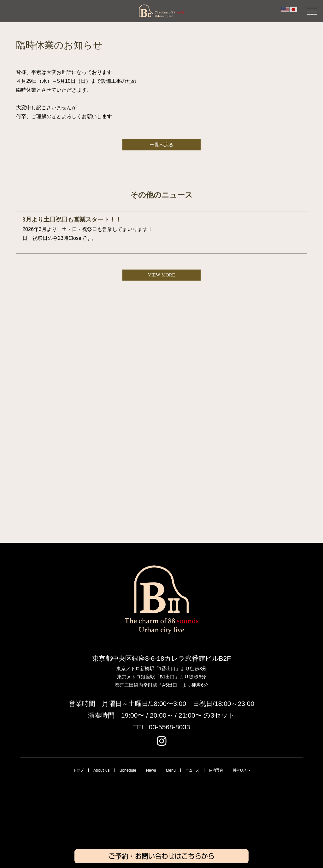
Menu (171, 770)
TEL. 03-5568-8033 (162, 727)
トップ (78, 770)
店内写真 (216, 770)
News (151, 770)
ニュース (192, 770)
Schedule (128, 770)
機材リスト (241, 770)
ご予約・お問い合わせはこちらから (161, 856)
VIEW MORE (161, 275)
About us (102, 770)
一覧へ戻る (162, 145)
